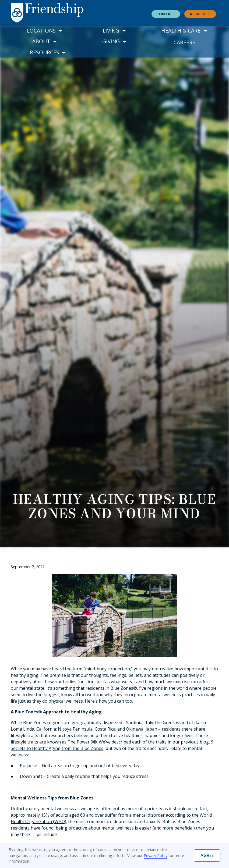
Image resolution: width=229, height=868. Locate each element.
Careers (184, 42)
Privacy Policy (156, 855)
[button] (45, 31)
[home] (58, 13)
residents (200, 14)
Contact (166, 14)
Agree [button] (207, 855)
